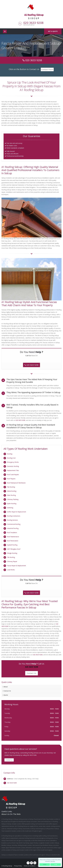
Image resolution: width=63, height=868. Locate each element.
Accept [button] (56, 864)
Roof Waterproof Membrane (16, 483)
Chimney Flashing (13, 499)
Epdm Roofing (12, 504)
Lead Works (11, 570)
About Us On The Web (11, 814)
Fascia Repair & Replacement (17, 566)
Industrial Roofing (13, 528)
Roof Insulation (12, 532)
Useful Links (7, 811)
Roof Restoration (13, 541)
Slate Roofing (11, 495)
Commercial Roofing (14, 524)
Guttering (10, 508)
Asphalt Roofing (12, 545)
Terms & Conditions (30, 866)
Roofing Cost (11, 458)
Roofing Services (12, 520)
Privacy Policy (18, 866)
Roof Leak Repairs (13, 475)
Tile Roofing (11, 557)
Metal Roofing (12, 491)
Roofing (10, 454)
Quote (6, 695)
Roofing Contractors (14, 516)
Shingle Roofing (12, 553)
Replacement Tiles (13, 470)
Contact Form (47, 69)
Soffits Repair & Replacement (17, 512)
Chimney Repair (12, 561)
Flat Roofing (11, 487)
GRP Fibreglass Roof (14, 549)
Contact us (9, 760)
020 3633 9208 (33, 23)
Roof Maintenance (13, 537)
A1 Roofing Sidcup (7, 866)
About (6, 687)
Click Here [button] (53, 861)
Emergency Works (13, 462)
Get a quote (53, 31)
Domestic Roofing (13, 466)
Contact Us (32, 673)
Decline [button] (45, 864)
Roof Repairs (11, 479)
